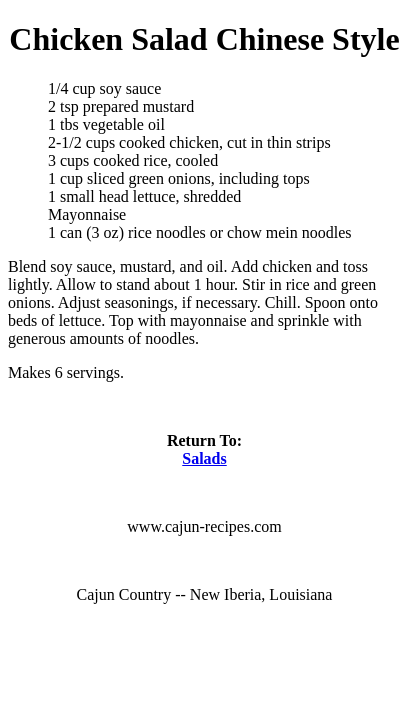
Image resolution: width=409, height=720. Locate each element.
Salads (204, 458)
